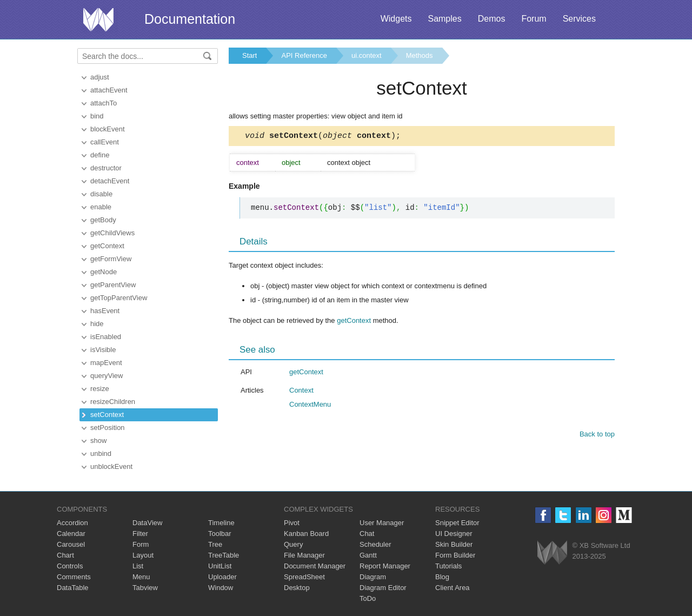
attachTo (104, 103)
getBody (103, 220)
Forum (534, 19)
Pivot (292, 523)
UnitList (220, 566)
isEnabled (106, 337)
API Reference (304, 55)
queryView (107, 376)
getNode (104, 272)
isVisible (103, 350)
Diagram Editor (383, 588)
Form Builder (455, 555)
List (138, 566)
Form (141, 544)
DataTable (73, 588)
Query (293, 544)
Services (579, 19)
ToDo (368, 598)
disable (101, 194)
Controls (70, 566)
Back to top (597, 436)
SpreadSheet (304, 577)
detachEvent (110, 181)
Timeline (221, 523)
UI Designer (454, 534)
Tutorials (448, 566)
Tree (215, 544)
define (100, 155)
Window (221, 588)
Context (301, 392)
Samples (444, 19)
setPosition (108, 428)
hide (97, 324)
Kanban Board (306, 534)
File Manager (304, 555)
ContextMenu (310, 406)
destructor (106, 168)
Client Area (453, 588)
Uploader (222, 577)
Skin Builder (454, 544)
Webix (552, 552)
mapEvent (106, 363)
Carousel (71, 544)
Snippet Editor (457, 523)
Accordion (72, 523)
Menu (141, 577)
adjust (100, 77)
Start (249, 55)
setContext (107, 415)
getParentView (113, 285)
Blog (442, 577)
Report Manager (385, 566)
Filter (140, 534)
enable (101, 207)
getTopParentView (119, 298)
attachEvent (109, 90)
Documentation (190, 19)
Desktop (297, 588)
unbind (101, 453)
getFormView (111, 259)
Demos (492, 19)
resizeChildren (113, 402)
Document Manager (315, 566)
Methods (420, 55)
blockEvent (108, 129)
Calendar (71, 534)
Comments (74, 577)
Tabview (145, 588)
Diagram (373, 577)
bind (97, 116)
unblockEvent (111, 466)
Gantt (368, 555)
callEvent (105, 142)
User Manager (382, 523)
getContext (107, 246)
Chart (65, 555)
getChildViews (112, 233)
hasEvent (105, 311)
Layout (143, 555)
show (98, 441)
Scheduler (375, 544)
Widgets (396, 19)
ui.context (367, 55)
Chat (367, 534)
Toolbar (220, 534)
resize (100, 389)
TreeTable (224, 555)
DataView (147, 523)
